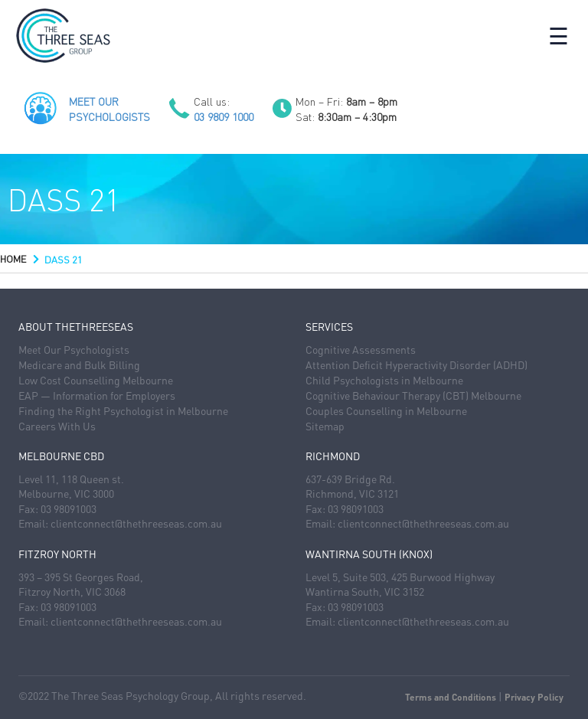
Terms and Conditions (451, 697)
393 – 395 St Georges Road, (81, 577)
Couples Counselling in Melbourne (386, 410)
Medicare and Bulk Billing (79, 364)
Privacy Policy (534, 697)
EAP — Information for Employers (97, 395)
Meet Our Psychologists (74, 349)
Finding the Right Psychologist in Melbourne (123, 410)
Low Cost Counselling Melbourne (96, 380)
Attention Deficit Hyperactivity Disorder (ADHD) (416, 364)
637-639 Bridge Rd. (350, 479)
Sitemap (325, 426)
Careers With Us (57, 426)
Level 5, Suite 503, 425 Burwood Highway (400, 577)
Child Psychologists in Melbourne (384, 380)
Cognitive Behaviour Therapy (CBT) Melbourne (413, 395)
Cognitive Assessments (361, 349)
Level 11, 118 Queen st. (71, 479)
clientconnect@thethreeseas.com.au (136, 523)
